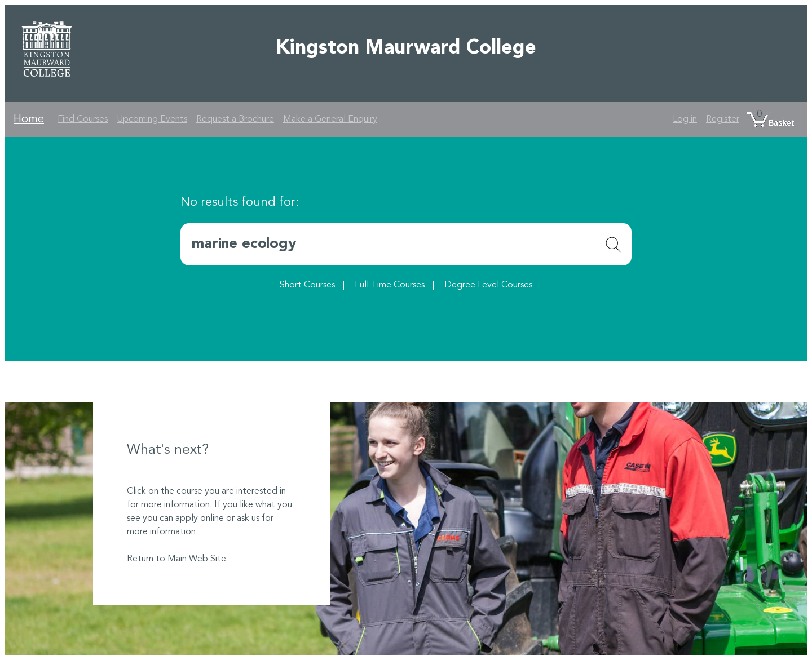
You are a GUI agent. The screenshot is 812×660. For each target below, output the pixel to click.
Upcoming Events (152, 119)
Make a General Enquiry (330, 119)
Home (29, 119)
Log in (685, 119)
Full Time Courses (390, 285)
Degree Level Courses (488, 285)
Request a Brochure (235, 119)
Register (723, 119)
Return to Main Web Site (176, 559)
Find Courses (83, 119)
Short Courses (307, 285)
